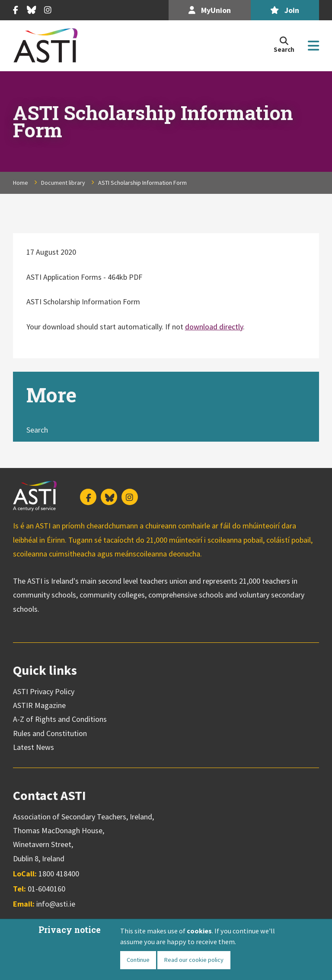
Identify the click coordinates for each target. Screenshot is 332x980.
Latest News (34, 747)
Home (21, 183)
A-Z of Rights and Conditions (60, 719)
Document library (63, 183)
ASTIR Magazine (39, 705)
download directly (214, 327)
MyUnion (210, 10)
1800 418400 (59, 874)
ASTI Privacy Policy (44, 691)
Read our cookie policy (194, 960)
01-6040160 (46, 889)
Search (37, 430)
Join (285, 10)
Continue (138, 960)
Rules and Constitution (50, 733)
